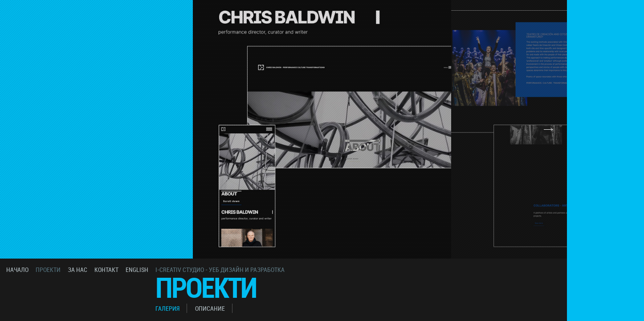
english (137, 270)
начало (17, 270)
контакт (106, 270)
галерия (167, 308)
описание (210, 308)
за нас (77, 270)
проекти (48, 270)
